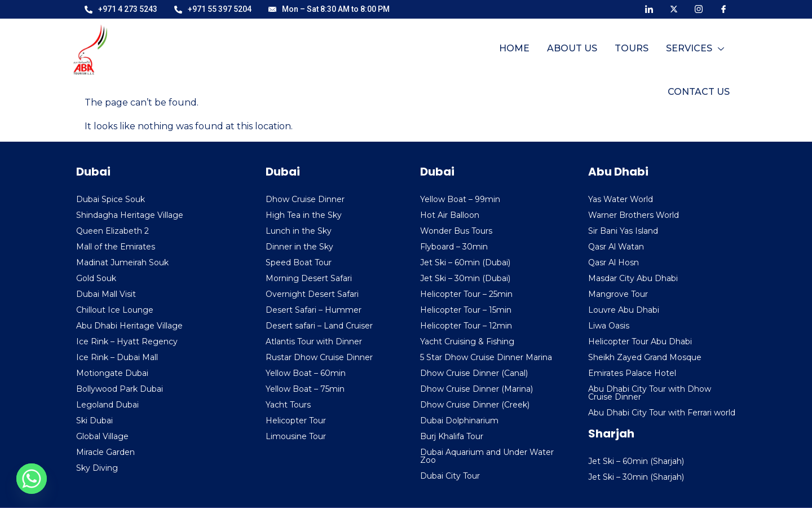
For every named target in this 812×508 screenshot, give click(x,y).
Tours (554, 54)
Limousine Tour (296, 436)
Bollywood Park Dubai (120, 389)
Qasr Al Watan (616, 247)
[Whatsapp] (32, 479)
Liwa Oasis (609, 326)
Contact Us (699, 54)
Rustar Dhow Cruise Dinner (319, 357)
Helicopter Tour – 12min (466, 326)
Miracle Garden (105, 452)
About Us (495, 54)
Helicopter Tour (296, 421)
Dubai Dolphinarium (459, 421)
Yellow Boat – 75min (305, 389)
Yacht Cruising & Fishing (467, 341)
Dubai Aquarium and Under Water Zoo (487, 456)
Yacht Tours (288, 405)
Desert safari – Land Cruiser (319, 326)
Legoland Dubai (107, 405)
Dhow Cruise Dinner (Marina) (476, 389)
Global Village (102, 436)
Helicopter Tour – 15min (466, 310)
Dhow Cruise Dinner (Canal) (474, 373)
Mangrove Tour (618, 294)
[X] (674, 8)
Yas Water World (621, 199)
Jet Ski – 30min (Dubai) (465, 278)
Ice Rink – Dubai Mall (117, 357)
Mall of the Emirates (116, 247)
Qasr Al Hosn (614, 262)
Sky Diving (97, 468)
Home (438, 54)
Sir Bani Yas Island (623, 231)
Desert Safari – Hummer (314, 310)
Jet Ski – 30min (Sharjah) (636, 477)
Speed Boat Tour (299, 262)
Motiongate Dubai (112, 373)
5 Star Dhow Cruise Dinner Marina (486, 357)
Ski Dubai (94, 421)
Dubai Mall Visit (106, 294)
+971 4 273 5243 (121, 9)
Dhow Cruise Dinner (305, 199)
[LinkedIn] (649, 8)
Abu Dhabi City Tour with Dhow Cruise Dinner (650, 393)
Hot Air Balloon (450, 215)
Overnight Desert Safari (312, 294)
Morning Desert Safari (309, 278)
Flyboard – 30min (454, 247)
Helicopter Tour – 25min (466, 294)
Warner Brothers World (634, 215)
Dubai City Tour (450, 476)
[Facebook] (723, 8)
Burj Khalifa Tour (452, 436)
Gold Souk (96, 278)
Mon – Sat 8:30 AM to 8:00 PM (329, 9)
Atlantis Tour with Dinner (314, 341)
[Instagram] (699, 8)
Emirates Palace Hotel (632, 373)
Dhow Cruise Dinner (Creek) (475, 405)
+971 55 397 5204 (213, 9)
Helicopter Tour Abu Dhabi (640, 341)
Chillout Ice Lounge (115, 310)
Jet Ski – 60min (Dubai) (465, 262)
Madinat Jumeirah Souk (122, 262)
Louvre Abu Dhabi (624, 310)
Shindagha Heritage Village (130, 215)
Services (617, 54)
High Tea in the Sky (304, 215)
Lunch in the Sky (299, 231)
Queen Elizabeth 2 (112, 231)
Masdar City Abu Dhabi (633, 278)
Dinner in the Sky (299, 247)
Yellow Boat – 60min (306, 373)
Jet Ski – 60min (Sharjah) (636, 461)
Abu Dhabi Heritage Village (129, 326)
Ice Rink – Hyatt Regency (127, 341)
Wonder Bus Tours (456, 231)
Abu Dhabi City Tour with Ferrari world (662, 413)
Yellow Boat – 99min (460, 199)
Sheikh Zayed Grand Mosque (645, 357)
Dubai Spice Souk (111, 199)
